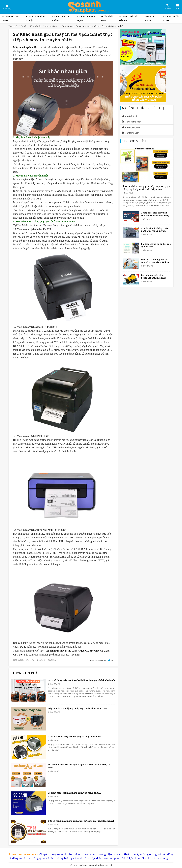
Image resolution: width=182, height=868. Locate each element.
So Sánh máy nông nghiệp (35, 18)
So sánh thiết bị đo (171, 18)
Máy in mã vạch (132, 133)
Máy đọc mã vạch (133, 122)
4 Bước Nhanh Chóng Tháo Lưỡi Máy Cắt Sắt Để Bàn (155, 230)
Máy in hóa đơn (132, 116)
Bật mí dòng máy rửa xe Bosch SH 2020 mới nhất (153, 277)
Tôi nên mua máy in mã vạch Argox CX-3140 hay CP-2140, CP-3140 (80, 766)
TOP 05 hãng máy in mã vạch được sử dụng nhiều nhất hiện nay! (81, 821)
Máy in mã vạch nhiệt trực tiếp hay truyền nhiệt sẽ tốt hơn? (78, 708)
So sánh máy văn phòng (61, 18)
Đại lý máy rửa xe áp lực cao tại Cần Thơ (156, 245)
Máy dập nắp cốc (133, 127)
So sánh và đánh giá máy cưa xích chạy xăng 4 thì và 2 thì (156, 261)
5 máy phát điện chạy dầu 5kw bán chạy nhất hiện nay (155, 214)
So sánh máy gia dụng (86, 18)
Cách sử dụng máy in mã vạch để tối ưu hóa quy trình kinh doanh (81, 680)
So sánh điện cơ (150, 18)
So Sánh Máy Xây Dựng (11, 18)
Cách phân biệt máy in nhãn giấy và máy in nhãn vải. (75, 737)
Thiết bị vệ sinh (107, 18)
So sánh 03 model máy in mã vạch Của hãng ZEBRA (74, 793)
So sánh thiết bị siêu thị (128, 18)
